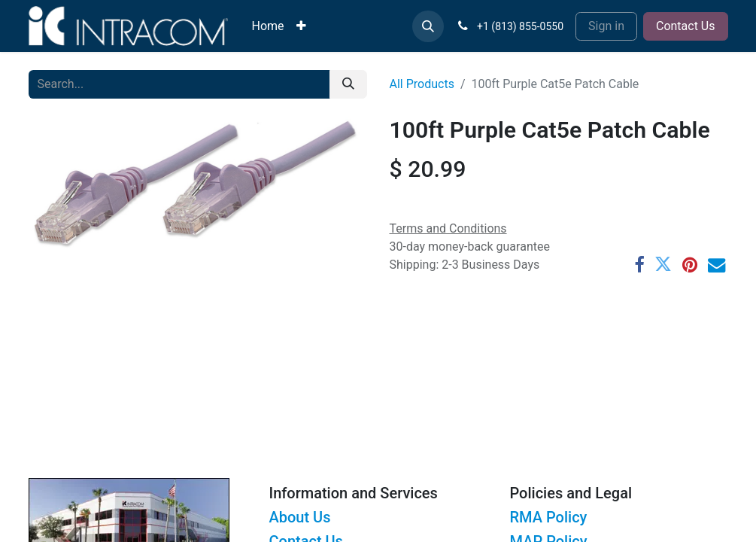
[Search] (348, 84)
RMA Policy (548, 517)
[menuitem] (268, 26)
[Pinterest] (690, 265)
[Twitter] (663, 265)
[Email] (717, 265)
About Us (299, 517)
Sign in (606, 26)
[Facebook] (639, 265)
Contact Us (686, 26)
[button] (428, 26)
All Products (422, 84)
